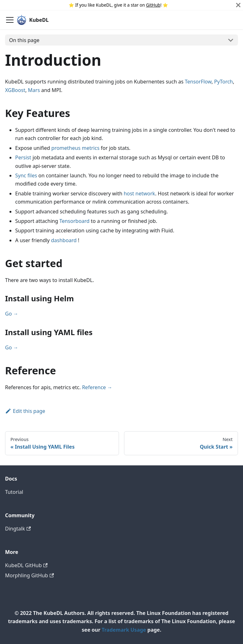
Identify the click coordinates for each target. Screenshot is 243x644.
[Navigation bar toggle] (10, 20)
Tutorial (14, 492)
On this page (24, 40)
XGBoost (15, 90)
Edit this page (25, 411)
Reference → (97, 387)
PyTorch (224, 82)
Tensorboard (75, 221)
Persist (23, 157)
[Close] (238, 5)
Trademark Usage (124, 630)
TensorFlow (198, 82)
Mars (34, 90)
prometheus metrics (75, 148)
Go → (12, 314)
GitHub (153, 5)
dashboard (64, 240)
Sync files (26, 175)
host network (139, 193)
